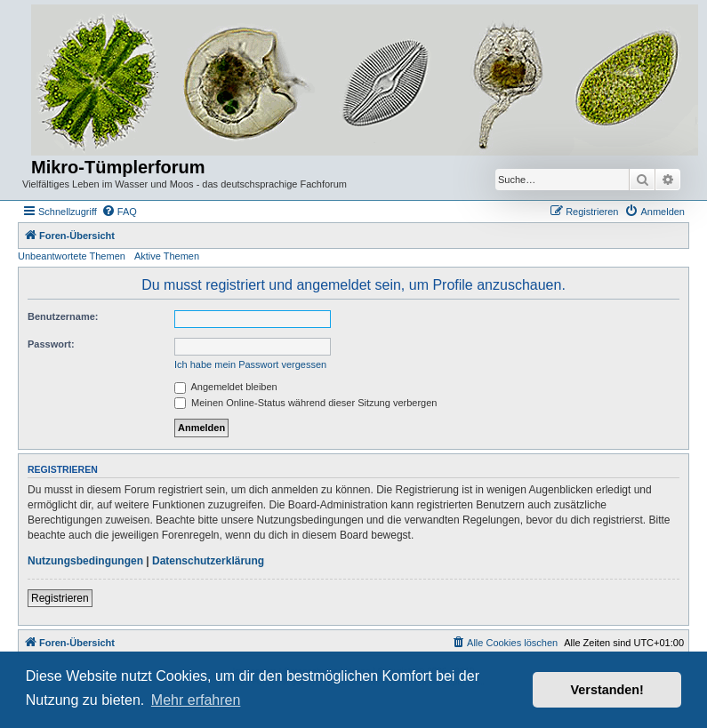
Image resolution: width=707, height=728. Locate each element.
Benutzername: (63, 316)
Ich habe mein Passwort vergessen (250, 364)
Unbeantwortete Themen (72, 256)
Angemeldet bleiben (226, 387)
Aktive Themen (167, 256)
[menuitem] (119, 212)
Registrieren (60, 598)
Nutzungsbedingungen (85, 561)
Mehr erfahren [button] (196, 700)
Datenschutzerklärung (208, 561)
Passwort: (51, 344)
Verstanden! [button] (607, 690)
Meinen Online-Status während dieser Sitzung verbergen (305, 403)
